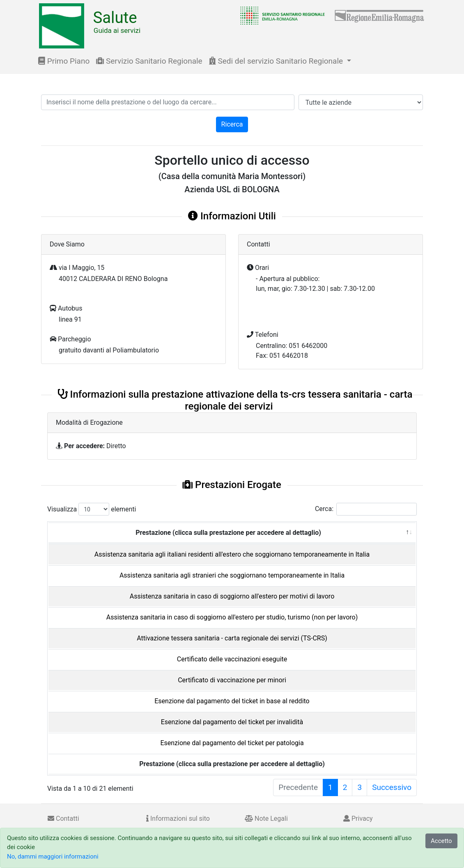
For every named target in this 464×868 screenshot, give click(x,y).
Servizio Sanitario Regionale (149, 61)
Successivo (392, 787)
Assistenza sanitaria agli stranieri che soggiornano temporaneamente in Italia (232, 575)
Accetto (441, 841)
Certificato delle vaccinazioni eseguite (232, 659)
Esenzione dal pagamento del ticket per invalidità (232, 722)
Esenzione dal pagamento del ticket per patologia (232, 743)
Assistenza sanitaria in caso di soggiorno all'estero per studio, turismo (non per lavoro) (232, 617)
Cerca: (366, 509)
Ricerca (232, 124)
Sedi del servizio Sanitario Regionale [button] (277, 61)
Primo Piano (64, 61)
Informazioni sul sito (178, 818)
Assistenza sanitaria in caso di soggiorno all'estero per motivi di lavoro (232, 596)
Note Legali (266, 818)
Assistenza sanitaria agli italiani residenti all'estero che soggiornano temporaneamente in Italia (232, 554)
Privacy (358, 818)
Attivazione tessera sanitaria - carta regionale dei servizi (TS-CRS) (232, 638)
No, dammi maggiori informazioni (53, 856)
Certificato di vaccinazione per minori (232, 680)
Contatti (63, 818)
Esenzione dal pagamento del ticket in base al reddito (232, 701)
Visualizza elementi (92, 509)
